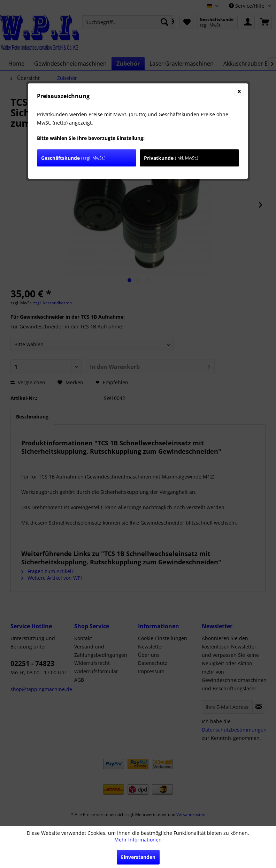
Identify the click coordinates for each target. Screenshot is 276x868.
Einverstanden (138, 857)
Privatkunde (171, 158)
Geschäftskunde (73, 158)
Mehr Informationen (138, 840)
